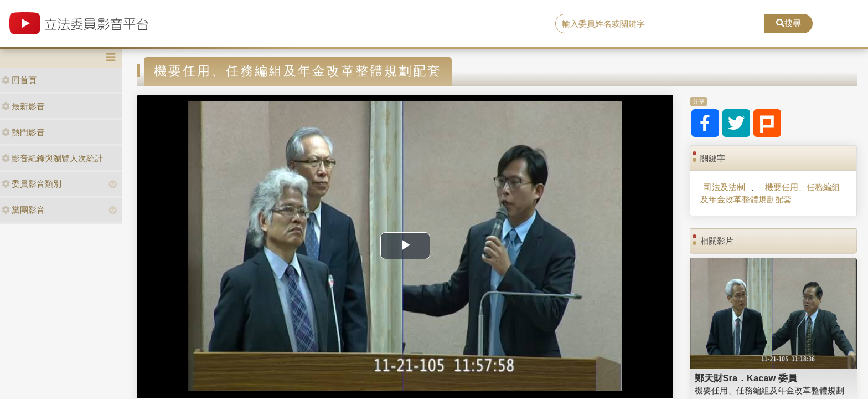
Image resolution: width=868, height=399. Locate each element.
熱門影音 (23, 132)
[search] (660, 24)
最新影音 (23, 106)
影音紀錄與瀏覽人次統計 (52, 158)
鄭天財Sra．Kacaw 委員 (746, 378)
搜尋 (789, 23)
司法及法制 (724, 187)
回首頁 (19, 80)
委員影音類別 (32, 184)
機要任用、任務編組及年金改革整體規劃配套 (770, 193)
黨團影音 (23, 210)
